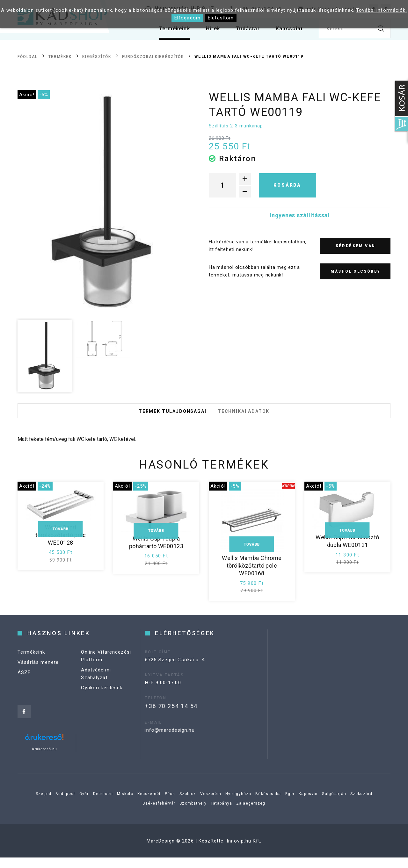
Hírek (206, 32)
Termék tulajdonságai (164, 416)
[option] (102, 203)
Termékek (60, 57)
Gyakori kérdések (102, 706)
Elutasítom (221, 18)
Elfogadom (187, 18)
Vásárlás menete (38, 680)
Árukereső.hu (44, 759)
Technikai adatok (252, 416)
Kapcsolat (288, 32)
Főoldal (28, 57)
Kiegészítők (97, 57)
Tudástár (243, 32)
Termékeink (165, 32)
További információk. (382, 10)
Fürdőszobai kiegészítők (153, 57)
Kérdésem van (356, 246)
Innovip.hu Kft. (244, 851)
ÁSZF (24, 690)
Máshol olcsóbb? (355, 271)
